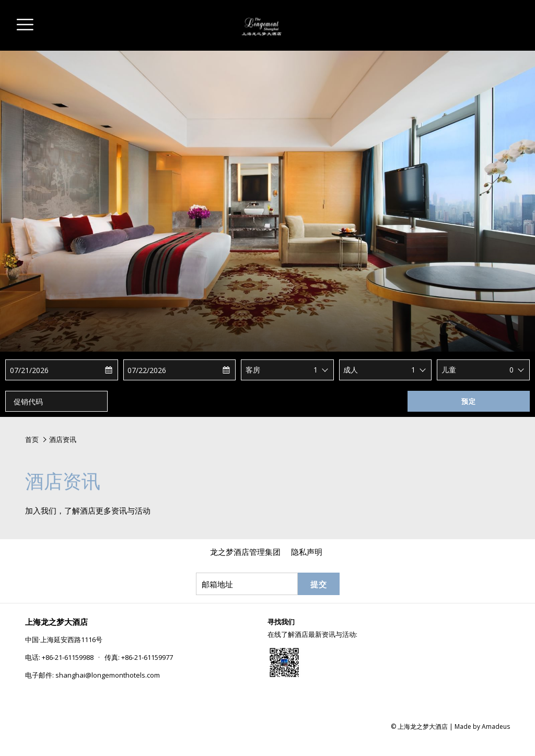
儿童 (449, 370)
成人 (351, 370)
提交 (319, 584)
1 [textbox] (316, 370)
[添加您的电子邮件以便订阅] (247, 584)
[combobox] (321, 370)
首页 (32, 439)
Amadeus (496, 726)
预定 (469, 401)
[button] (51, 370)
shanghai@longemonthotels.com (108, 675)
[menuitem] (245, 552)
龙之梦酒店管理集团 (245, 552)
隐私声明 (307, 552)
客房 (253, 370)
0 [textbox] (511, 370)
